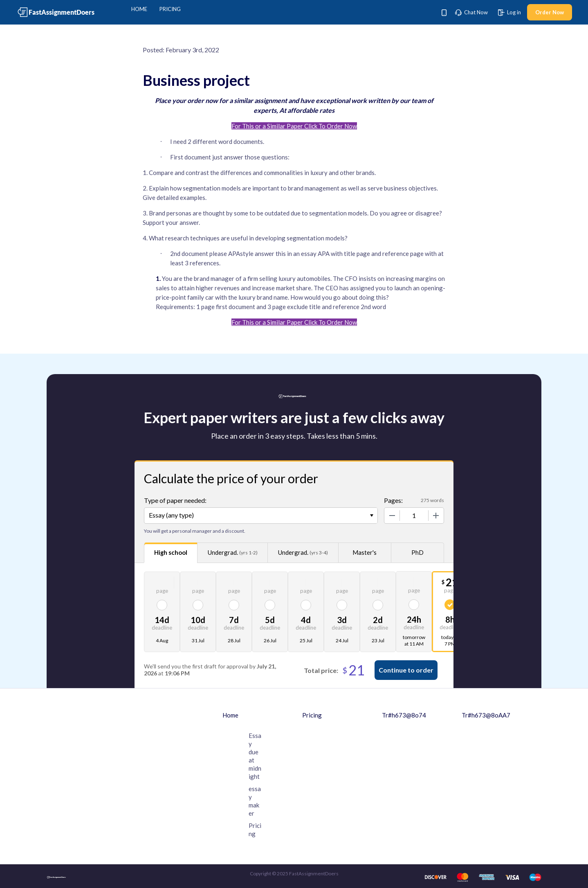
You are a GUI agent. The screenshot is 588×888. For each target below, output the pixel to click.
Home (139, 9)
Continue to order (406, 670)
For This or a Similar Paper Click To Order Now (294, 126)
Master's (365, 552)
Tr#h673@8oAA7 (486, 715)
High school (171, 552)
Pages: (393, 500)
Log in (509, 12)
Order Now (550, 12)
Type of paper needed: (175, 500)
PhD (417, 552)
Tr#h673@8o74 (404, 715)
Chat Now (471, 12)
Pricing (170, 9)
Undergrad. (233, 553)
